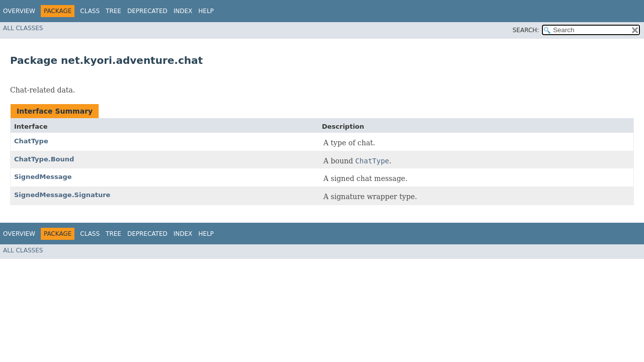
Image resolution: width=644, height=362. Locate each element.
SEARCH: (526, 30)
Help (206, 11)
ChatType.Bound (44, 159)
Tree (113, 11)
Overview (19, 11)
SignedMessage (43, 177)
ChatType (31, 141)
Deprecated (147, 11)
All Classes (23, 28)
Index (183, 11)
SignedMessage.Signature (62, 195)
